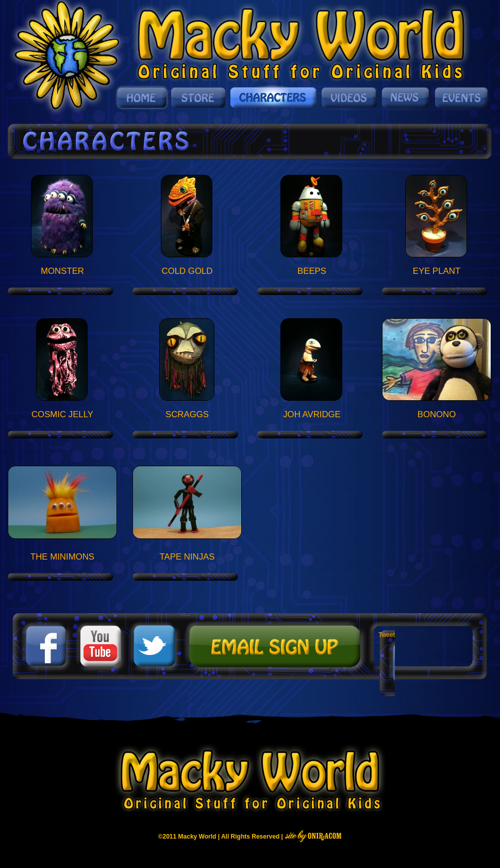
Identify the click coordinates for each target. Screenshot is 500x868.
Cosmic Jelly (62, 414)
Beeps (312, 271)
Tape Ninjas (187, 557)
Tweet (387, 635)
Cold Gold (187, 271)
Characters (274, 97)
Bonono (437, 414)
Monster (62, 271)
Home (142, 97)
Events (461, 97)
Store (199, 97)
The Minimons (62, 557)
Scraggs (187, 414)
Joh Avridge (312, 414)
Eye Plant (437, 271)
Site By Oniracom (313, 836)
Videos (350, 97)
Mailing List (273, 646)
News (406, 97)
